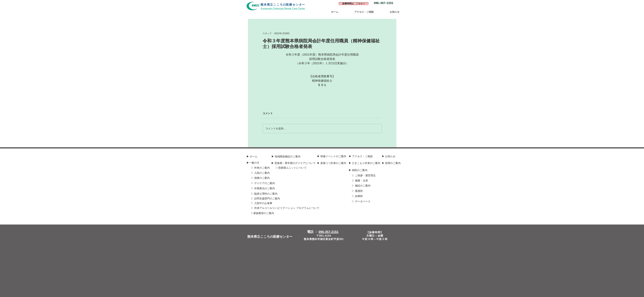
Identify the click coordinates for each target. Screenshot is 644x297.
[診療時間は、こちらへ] (354, 4)
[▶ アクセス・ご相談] (361, 156)
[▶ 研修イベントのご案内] (332, 156)
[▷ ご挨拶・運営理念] (364, 176)
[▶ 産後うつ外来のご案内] (332, 163)
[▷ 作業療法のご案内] (263, 188)
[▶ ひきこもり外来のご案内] (365, 163)
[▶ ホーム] (252, 157)
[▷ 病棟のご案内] (260, 178)
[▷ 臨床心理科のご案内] (264, 194)
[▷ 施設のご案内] (361, 186)
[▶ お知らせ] (389, 156)
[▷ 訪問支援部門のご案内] (265, 199)
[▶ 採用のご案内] (391, 163)
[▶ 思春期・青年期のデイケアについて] (294, 163)
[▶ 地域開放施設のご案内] (286, 157)
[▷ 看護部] (357, 191)
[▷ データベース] (361, 201)
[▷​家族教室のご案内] (262, 213)
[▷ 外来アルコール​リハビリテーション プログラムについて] (285, 208)
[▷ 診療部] (357, 196)
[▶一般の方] (253, 163)
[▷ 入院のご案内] (260, 173)
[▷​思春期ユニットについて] (291, 168)
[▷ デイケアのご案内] (263, 183)
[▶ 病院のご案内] (358, 170)
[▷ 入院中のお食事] (262, 203)
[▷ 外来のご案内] (260, 168)
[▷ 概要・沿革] (360, 181)
